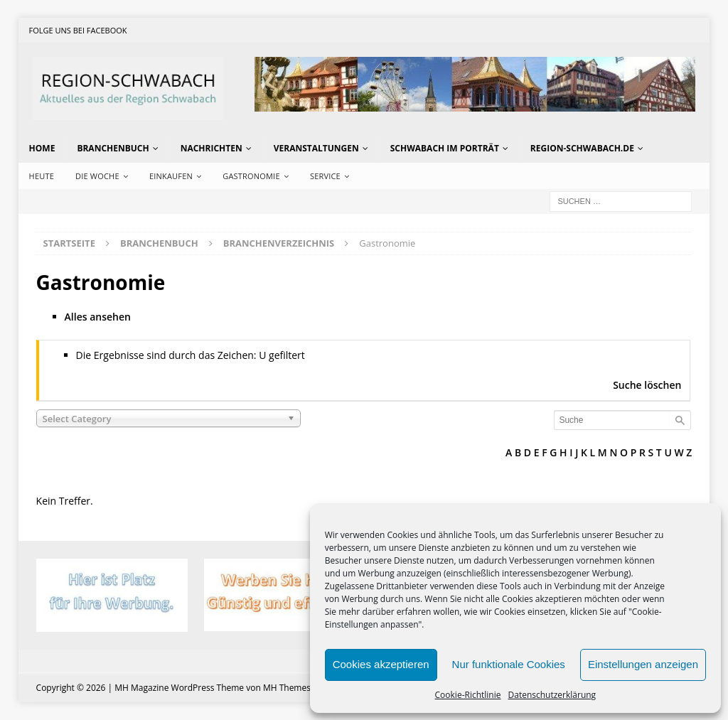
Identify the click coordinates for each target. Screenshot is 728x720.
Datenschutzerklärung (552, 695)
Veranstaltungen (316, 148)
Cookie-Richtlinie (468, 695)
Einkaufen (171, 176)
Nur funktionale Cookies (509, 664)
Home (42, 148)
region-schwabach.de (582, 148)
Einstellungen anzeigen (643, 664)
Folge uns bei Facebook (78, 30)
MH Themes (287, 688)
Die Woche (97, 176)
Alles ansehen (98, 317)
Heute (42, 176)
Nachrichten (212, 148)
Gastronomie (251, 176)
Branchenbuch (113, 148)
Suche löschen (647, 385)
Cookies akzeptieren (381, 664)
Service (325, 176)
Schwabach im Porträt (445, 148)
